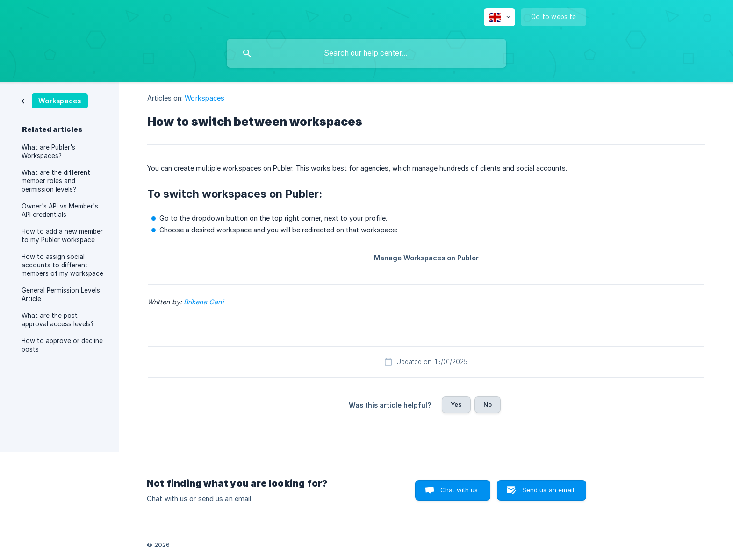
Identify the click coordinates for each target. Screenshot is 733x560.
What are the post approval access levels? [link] (58, 320)
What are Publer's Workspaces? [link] (48, 151)
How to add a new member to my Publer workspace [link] (62, 236)
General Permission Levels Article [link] (61, 294)
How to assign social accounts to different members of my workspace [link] (62, 265)
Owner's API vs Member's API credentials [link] (60, 210)
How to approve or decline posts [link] (62, 345)
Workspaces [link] (205, 98)
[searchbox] (366, 53)
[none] (499, 17)
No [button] (488, 404)
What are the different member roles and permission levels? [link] (56, 181)
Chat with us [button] (459, 490)
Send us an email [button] (548, 490)
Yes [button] (456, 404)
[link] (55, 100)
